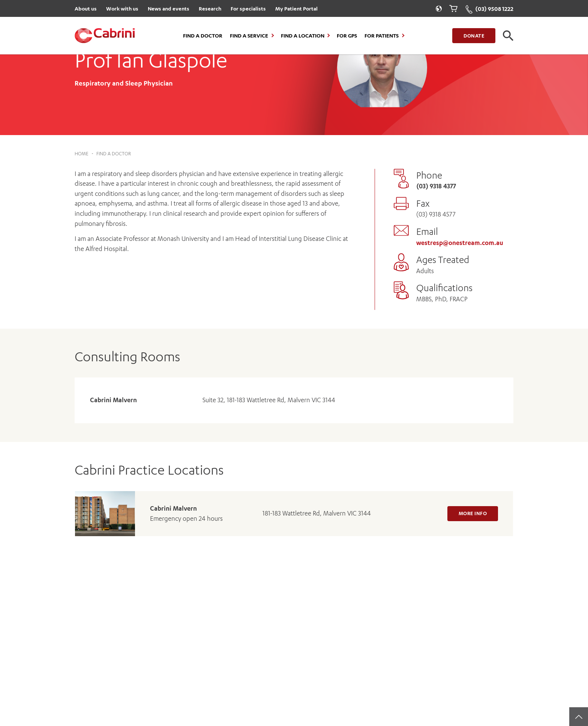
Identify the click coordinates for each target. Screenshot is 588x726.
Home (82, 154)
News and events (169, 8)
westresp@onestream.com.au (460, 243)
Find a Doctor (203, 36)
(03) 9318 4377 (436, 186)
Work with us (122, 8)
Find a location (303, 36)
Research (210, 8)
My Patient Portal (296, 8)
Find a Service (249, 36)
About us (86, 8)
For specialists (248, 8)
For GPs (347, 36)
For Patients (382, 36)
